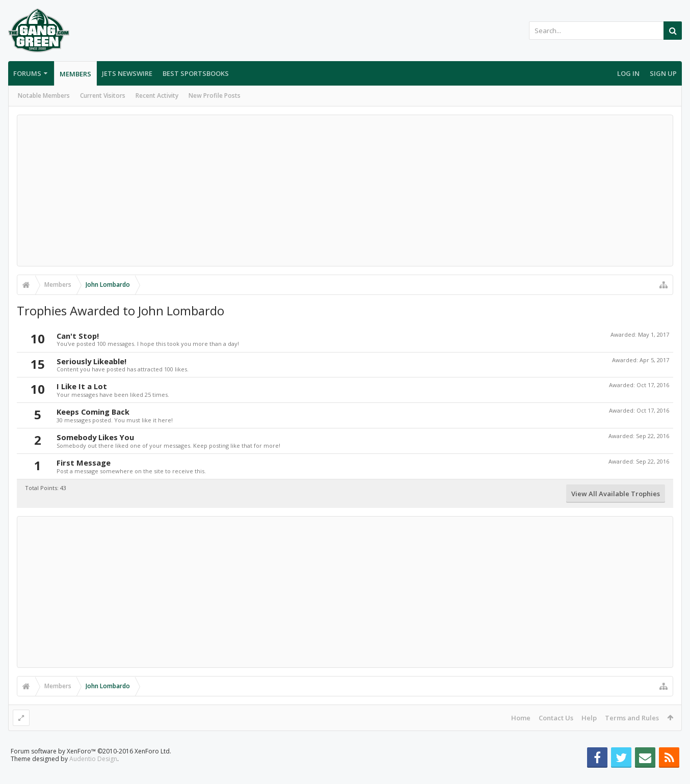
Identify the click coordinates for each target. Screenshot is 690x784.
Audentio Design (93, 775)
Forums (27, 73)
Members (75, 74)
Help (589, 718)
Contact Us (556, 718)
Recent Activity (157, 96)
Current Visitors (103, 96)
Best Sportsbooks (196, 73)
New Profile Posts (215, 96)
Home (521, 718)
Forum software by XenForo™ (91, 767)
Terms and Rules (632, 718)
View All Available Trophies (616, 494)
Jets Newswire (127, 73)
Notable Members (44, 96)
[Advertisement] (345, 191)
